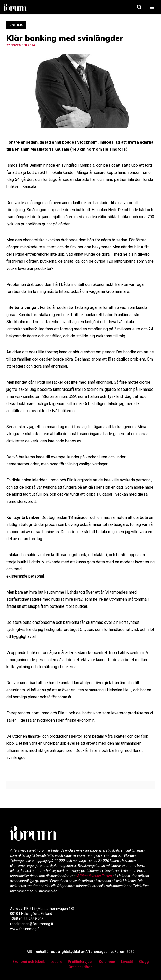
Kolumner (107, 962)
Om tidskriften (80, 967)
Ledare (56, 962)
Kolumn (16, 25)
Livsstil (127, 962)
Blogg (144, 962)
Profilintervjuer (80, 962)
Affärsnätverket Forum (95, 876)
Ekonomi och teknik (29, 962)
